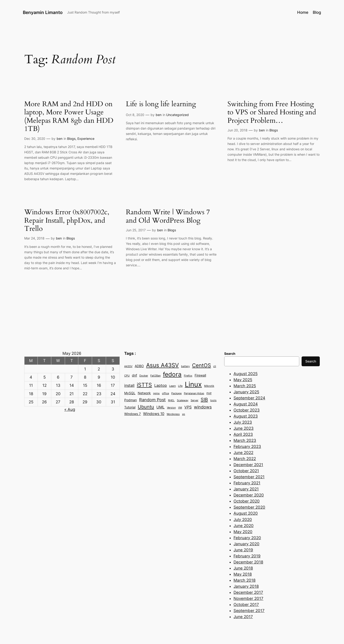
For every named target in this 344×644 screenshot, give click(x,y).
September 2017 (249, 611)
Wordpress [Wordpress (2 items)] (173, 414)
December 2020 (249, 495)
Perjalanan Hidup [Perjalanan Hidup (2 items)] (194, 393)
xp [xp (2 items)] (184, 414)
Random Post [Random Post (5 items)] (152, 400)
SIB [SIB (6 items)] (204, 399)
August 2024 (246, 404)
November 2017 (248, 598)
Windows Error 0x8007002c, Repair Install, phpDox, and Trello (67, 221)
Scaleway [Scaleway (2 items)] (183, 400)
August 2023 (246, 416)
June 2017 (243, 617)
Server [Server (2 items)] (194, 400)
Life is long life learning (161, 104)
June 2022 (243, 453)
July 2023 (243, 422)
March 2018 (244, 580)
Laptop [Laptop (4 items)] (161, 385)
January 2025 (246, 392)
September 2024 (249, 398)
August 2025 (246, 374)
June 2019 (243, 550)
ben (60, 139)
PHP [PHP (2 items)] (209, 393)
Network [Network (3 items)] (144, 393)
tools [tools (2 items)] (213, 400)
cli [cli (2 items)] (215, 366)
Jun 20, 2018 (237, 130)
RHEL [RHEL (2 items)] (171, 400)
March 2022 (245, 459)
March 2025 (245, 386)
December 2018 (248, 562)
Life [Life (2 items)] (180, 386)
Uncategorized (177, 115)
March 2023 (245, 440)
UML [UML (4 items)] (160, 407)
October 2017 (246, 605)
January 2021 (246, 489)
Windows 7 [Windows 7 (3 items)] (132, 414)
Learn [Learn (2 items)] (172, 386)
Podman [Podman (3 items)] (131, 400)
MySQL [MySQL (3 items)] (130, 393)
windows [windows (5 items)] (203, 407)
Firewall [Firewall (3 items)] (200, 375)
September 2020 (249, 507)
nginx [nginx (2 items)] (156, 393)
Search (311, 361)
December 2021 (248, 465)
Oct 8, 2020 (135, 115)
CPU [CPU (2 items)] (127, 376)
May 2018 (243, 574)
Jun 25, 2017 (136, 230)
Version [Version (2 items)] (171, 408)
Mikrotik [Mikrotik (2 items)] (209, 386)
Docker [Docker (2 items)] (144, 376)
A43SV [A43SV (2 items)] (128, 366)
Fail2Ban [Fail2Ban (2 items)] (155, 376)
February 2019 (247, 556)
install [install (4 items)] (129, 385)
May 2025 (243, 380)
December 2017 (248, 592)
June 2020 (244, 526)
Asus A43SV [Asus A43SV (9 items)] (162, 365)
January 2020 (246, 544)
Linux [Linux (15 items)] (193, 384)
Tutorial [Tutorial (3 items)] (130, 407)
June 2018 (243, 568)
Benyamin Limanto (43, 12)
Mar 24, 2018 (34, 238)
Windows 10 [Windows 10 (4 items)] (154, 414)
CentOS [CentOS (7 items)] (201, 365)
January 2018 (246, 586)
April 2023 (243, 434)
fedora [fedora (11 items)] (172, 374)
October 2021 (246, 471)
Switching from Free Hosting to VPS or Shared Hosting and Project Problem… (272, 113)
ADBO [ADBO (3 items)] (139, 366)
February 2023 (247, 447)
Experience (86, 139)
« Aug (70, 409)
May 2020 (243, 532)
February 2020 (247, 538)
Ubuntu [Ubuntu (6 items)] (146, 407)
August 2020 (246, 513)
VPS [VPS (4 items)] (188, 407)
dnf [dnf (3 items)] (134, 375)
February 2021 (247, 483)
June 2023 (244, 428)
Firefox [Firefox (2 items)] (188, 376)
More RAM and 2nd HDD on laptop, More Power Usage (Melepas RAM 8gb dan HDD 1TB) (69, 117)
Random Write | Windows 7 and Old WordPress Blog (168, 216)
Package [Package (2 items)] (176, 393)
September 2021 (249, 477)
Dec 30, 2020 (35, 139)
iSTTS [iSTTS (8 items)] (144, 385)
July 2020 (243, 520)
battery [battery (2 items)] (185, 366)
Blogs (71, 139)
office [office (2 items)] (165, 393)
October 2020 (247, 501)
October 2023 (247, 410)
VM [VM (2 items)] (180, 408)
